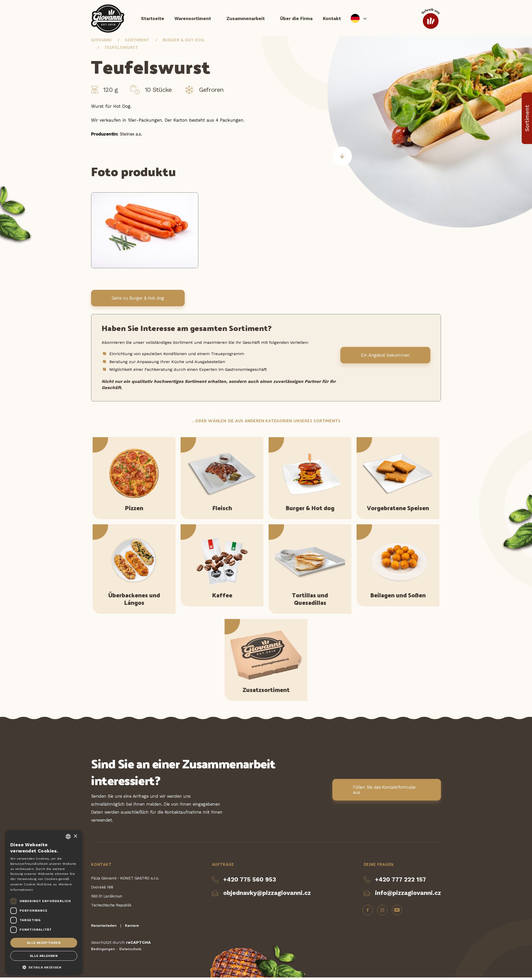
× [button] (75, 836)
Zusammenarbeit (246, 19)
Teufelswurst (121, 50)
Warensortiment (193, 19)
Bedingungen (103, 951)
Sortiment (137, 42)
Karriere (132, 928)
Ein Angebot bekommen (385, 358)
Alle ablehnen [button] (44, 956)
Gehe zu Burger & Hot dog (138, 301)
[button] (44, 967)
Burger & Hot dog (184, 42)
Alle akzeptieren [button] (44, 943)
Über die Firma (296, 19)
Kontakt (332, 19)
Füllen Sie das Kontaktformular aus (384, 792)
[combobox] (68, 837)
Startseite (153, 19)
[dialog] (44, 902)
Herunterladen (104, 928)
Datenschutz (130, 951)
